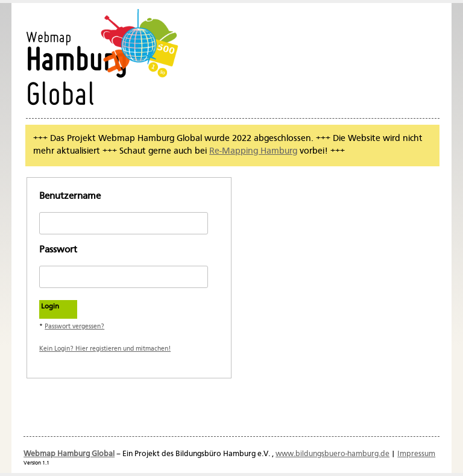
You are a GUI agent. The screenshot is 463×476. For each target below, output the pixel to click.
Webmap (49, 38)
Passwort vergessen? (74, 327)
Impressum (416, 454)
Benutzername (70, 196)
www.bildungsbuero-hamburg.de (332, 454)
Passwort (58, 250)
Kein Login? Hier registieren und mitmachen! (105, 349)
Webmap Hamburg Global (69, 454)
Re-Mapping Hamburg (253, 151)
